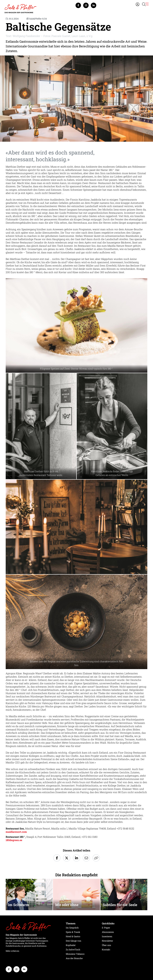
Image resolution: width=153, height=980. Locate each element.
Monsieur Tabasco (75, 954)
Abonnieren (108, 932)
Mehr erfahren (12, 951)
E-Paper (106, 928)
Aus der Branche (74, 958)
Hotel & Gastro (73, 936)
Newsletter (107, 941)
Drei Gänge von (73, 941)
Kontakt (106, 949)
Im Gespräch (72, 928)
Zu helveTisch (73, 949)
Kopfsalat (71, 945)
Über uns (106, 945)
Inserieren (107, 936)
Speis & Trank (73, 932)
